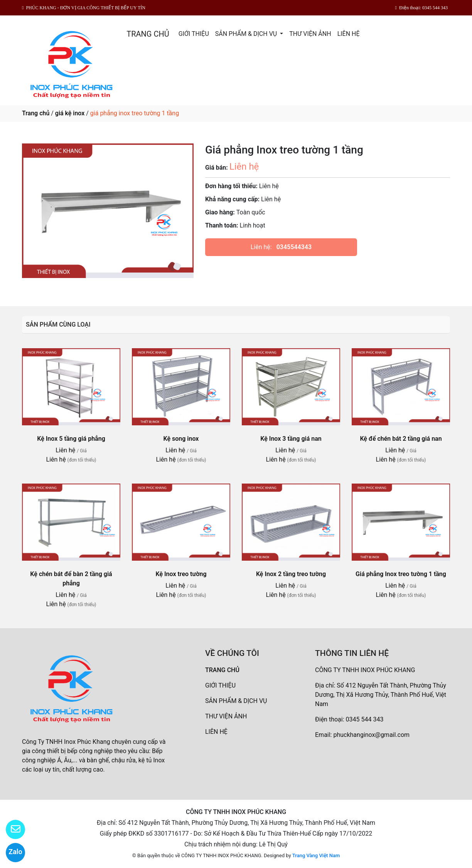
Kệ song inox (181, 439)
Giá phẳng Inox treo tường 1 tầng (401, 574)
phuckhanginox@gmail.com (371, 735)
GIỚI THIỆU (194, 34)
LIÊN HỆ (349, 34)
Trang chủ (36, 113)
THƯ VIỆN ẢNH (310, 34)
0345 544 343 (365, 719)
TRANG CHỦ (148, 34)
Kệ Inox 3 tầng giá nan (291, 439)
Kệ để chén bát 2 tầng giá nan (401, 439)
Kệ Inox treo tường (181, 574)
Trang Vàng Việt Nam (316, 855)
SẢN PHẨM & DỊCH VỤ (247, 34)
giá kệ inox (70, 113)
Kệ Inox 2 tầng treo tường (291, 574)
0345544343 (294, 247)
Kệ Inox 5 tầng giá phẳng (71, 439)
